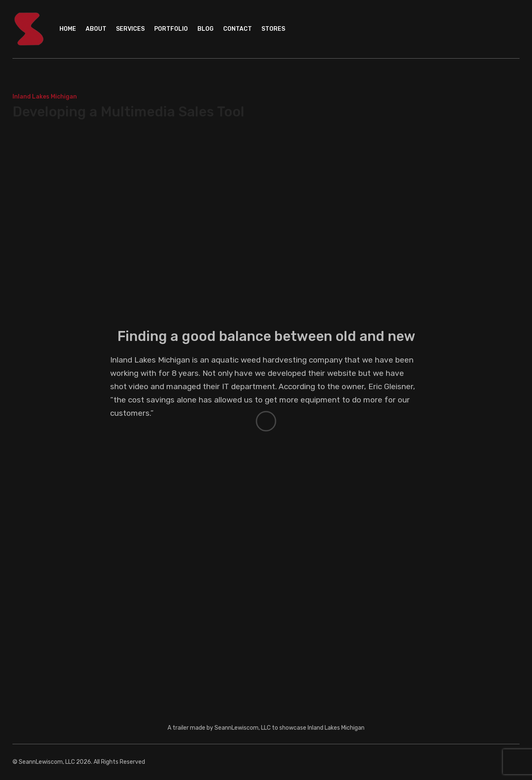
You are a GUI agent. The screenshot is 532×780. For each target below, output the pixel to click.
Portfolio (171, 29)
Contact (238, 29)
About (96, 29)
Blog (206, 29)
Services (130, 29)
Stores (273, 29)
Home (68, 29)
